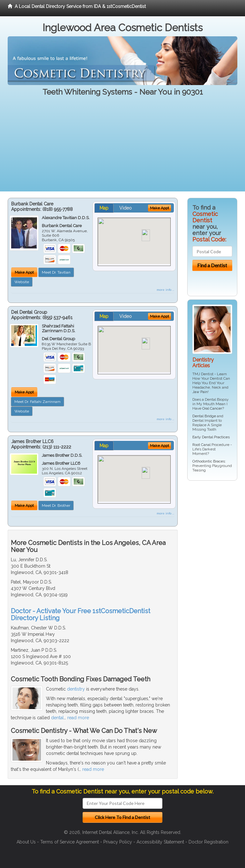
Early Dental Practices (211, 437)
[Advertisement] (122, 147)
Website (22, 282)
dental (57, 718)
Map (104, 208)
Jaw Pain (200, 392)
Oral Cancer (212, 408)
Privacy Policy (118, 842)
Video (126, 208)
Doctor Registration (208, 842)
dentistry (76, 689)
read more (78, 718)
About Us (26, 842)
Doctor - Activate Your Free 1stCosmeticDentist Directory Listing (81, 614)
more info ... (165, 290)
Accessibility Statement (160, 842)
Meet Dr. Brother (56, 506)
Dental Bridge (204, 416)
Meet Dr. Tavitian (56, 272)
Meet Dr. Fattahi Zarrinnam (37, 402)
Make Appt (24, 272)
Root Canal (201, 445)
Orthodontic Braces (209, 461)
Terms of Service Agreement (70, 842)
